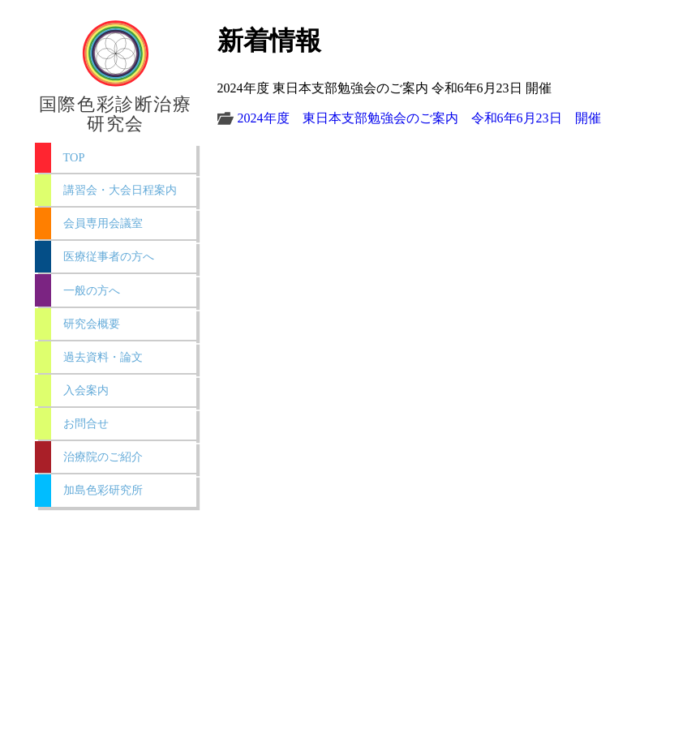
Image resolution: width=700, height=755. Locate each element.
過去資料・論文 (103, 357)
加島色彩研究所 (103, 490)
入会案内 (86, 390)
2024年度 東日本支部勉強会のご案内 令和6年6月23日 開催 (419, 118)
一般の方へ (92, 290)
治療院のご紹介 (103, 457)
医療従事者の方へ (109, 256)
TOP (74, 157)
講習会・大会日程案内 (120, 190)
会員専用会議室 (103, 223)
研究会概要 (92, 324)
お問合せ (86, 423)
